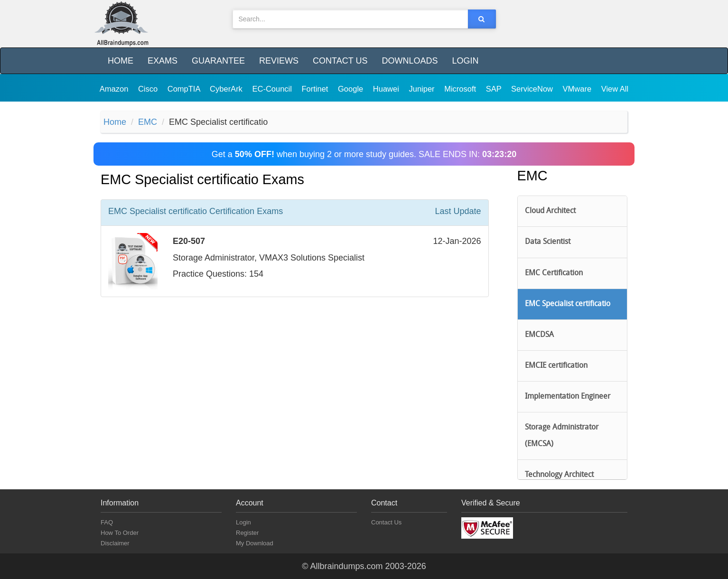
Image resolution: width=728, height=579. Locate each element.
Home (121, 61)
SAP (495, 89)
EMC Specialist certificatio (568, 304)
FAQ (107, 522)
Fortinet (316, 89)
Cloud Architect (550, 211)
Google (352, 89)
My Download (255, 543)
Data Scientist (548, 242)
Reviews (279, 61)
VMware (578, 89)
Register (247, 533)
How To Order (120, 533)
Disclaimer (115, 543)
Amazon (115, 89)
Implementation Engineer (568, 397)
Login (465, 61)
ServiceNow (533, 89)
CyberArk (227, 89)
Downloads (410, 61)
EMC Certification (554, 273)
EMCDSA (539, 335)
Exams (163, 61)
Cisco (149, 89)
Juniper (423, 89)
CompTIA (185, 89)
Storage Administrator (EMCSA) (562, 436)
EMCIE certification (556, 366)
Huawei (387, 89)
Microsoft (461, 89)
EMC (148, 122)
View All (615, 89)
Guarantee (218, 61)
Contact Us (340, 61)
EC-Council (273, 89)
